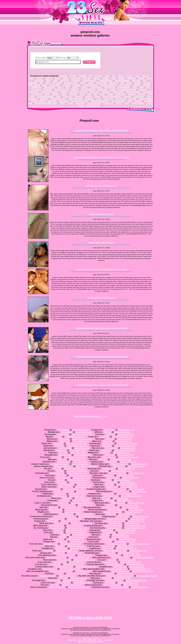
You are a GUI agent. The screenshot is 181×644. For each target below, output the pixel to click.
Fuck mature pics (66, 485)
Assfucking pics (66, 514)
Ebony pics (58, 443)
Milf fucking (118, 92)
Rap (67, 87)
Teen (137, 76)
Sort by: (69, 58)
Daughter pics (120, 567)
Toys (127, 103)
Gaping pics (107, 530)
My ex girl (89, 99)
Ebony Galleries (83, 640)
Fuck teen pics (51, 544)
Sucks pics (107, 446)
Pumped (44, 99)
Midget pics (105, 453)
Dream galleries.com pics (115, 551)
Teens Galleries (109, 640)
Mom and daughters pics (61, 571)
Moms (141, 78)
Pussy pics (56, 457)
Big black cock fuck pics (114, 521)
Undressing (33, 92)
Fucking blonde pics (113, 526)
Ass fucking (148, 92)
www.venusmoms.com (82, 439)
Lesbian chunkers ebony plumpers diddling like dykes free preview (101, 269)
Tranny (138, 83)
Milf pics (108, 432)
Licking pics (64, 500)
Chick (102, 94)
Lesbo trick (108, 103)
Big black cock (71, 83)
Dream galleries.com (112, 96)
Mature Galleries (73, 640)
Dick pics (104, 471)
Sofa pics (103, 459)
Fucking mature (38, 101)
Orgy (114, 78)
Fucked (73, 76)
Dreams (128, 96)
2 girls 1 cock (96, 87)
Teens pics (67, 498)
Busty (58, 78)
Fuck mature (34, 85)
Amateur (147, 85)
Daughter (52, 101)
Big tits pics (64, 439)
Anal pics (59, 573)
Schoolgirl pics (53, 580)
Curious (141, 94)
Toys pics (55, 585)
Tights (70, 103)
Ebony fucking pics (112, 585)
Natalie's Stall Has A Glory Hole (101, 214)
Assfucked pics (57, 473)
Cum (99, 99)
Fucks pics (104, 437)
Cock (107, 76)
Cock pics (110, 434)
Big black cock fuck (78, 92)
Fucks (121, 76)
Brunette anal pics (48, 576)
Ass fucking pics (57, 528)
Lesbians (76, 80)
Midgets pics (56, 512)
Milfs (48, 80)
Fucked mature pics (115, 564)
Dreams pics (59, 553)
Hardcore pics (113, 478)
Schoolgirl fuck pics (114, 580)
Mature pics (64, 441)
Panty (97, 96)
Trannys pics (111, 482)
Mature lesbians (123, 80)
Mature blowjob (88, 90)
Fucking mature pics (64, 567)
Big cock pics (111, 448)
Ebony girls (110, 87)
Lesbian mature (89, 80)
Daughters (64, 101)
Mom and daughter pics (116, 569)
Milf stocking (125, 85)
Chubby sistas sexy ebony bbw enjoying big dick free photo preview (101, 357)
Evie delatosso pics (66, 555)
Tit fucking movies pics (116, 544)
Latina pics (109, 475)
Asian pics (111, 514)
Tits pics (60, 471)
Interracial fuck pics (120, 587)
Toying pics (110, 583)
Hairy (58, 96)
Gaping (56, 94)
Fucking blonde (133, 92)
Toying (119, 103)
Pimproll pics (63, 430)
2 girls (110, 94)
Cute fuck (68, 96)
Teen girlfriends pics (121, 558)
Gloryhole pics (63, 462)
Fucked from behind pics (65, 516)
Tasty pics (63, 578)
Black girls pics (61, 523)
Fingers (64, 92)
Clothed (137, 85)
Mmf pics (54, 507)
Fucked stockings (109, 85)
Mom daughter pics (121, 571)
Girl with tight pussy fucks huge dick (101, 298)
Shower (132, 94)
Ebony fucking (138, 103)
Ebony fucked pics (57, 587)
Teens (60, 87)
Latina (91, 83)
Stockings (32, 83)
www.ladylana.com (81, 441)
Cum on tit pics (59, 562)
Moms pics (110, 455)
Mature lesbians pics (63, 466)
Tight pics (110, 505)
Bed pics (105, 535)
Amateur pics (108, 494)
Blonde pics (61, 450)
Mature (145, 76)
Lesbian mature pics (60, 464)
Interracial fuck (93, 105)
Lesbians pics (111, 462)
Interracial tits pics (67, 505)
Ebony (39, 78)
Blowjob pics (67, 432)
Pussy (150, 78)
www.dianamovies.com (82, 434)
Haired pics (106, 450)
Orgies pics (109, 500)
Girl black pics (115, 523)
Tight (135, 87)
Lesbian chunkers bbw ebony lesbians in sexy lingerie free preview (101, 385)
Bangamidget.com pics (117, 519)
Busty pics (59, 446)
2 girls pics (59, 539)
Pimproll (63, 76)
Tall (95, 94)
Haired (106, 78)
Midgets (75, 90)
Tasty (62, 103)
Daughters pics (50, 569)
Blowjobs (132, 78)
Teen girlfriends (75, 99)
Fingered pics (109, 532)
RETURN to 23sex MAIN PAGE (91, 618)
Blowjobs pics (65, 455)
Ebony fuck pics (63, 478)
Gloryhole (64, 80)
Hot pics (61, 480)
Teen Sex (95, 638)
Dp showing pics (114, 528)
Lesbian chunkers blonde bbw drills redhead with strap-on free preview (101, 157)
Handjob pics (61, 548)
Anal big (138, 101)
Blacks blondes (62, 90)
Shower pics (62, 542)
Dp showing (37, 94)
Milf (91, 76)
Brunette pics (119, 466)
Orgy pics (63, 453)
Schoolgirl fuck (94, 103)
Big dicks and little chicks (46, 103)
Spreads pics (54, 489)
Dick (48, 83)
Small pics (107, 480)
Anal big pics (108, 573)
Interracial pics (65, 448)
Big (114, 76)
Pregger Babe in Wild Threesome (101, 243)
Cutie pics (65, 535)
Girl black (106, 92)
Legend (88, 96)
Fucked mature (146, 99)
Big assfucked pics (111, 507)
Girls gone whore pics (56, 558)
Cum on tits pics (110, 562)
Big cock (87, 78)
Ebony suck (55, 85)
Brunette (136, 80)
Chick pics (104, 537)
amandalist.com (92, 640)
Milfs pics (62, 459)
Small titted (139, 96)
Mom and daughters (100, 101)
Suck (64, 94)
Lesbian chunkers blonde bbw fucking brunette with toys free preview (101, 131)
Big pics (58, 437)
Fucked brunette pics (117, 489)
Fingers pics (52, 521)
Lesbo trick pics (63, 583)
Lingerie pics (112, 487)
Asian (112, 90)
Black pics (108, 441)
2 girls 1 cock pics (60, 503)
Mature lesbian (106, 80)
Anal (130, 101)
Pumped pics (115, 555)
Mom (45, 85)
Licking (75, 87)
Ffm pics (57, 469)
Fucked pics (109, 430)
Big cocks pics (109, 457)
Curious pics (106, 542)
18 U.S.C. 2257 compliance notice (90, 642)
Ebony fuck (102, 83)
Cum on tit (108, 99)
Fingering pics (123, 516)
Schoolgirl (80, 103)
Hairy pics (60, 546)
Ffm (145, 80)
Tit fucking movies (45, 96)
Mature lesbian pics (119, 464)
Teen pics (110, 439)
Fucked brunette (91, 85)
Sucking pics (108, 443)
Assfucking (102, 90)
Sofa (55, 80)
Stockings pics (109, 469)
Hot (122, 83)
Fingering (143, 90)
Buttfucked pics (60, 496)
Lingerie (67, 85)
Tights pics (106, 578)
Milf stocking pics (121, 491)
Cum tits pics (55, 564)
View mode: (47, 58)
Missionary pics (109, 539)
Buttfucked (37, 87)
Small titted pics (108, 553)
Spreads (77, 85)
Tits (41, 83)
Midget (122, 78)
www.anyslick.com (80, 430)
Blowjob (83, 76)
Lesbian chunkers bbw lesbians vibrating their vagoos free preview (101, 328)
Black (31, 78)
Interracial (76, 78)
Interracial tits (124, 87)
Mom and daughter (80, 101)
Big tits (129, 76)
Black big (48, 90)
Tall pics (63, 537)
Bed (89, 94)
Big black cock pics (117, 473)
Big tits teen (49, 87)
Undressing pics (57, 519)
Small (129, 83)
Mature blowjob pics (113, 512)
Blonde (97, 78)
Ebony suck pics (65, 487)
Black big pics (56, 510)
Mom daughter (118, 101)
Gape (47, 94)
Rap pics (106, 498)
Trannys (147, 83)
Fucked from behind (127, 90)
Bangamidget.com (49, 92)
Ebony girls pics (118, 503)
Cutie (82, 94)
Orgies (84, 87)
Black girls (95, 92)
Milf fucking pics (56, 526)
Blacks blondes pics (117, 510)
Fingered (73, 94)
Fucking (99, 76)
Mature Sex (100, 640)
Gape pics (58, 530)
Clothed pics (60, 494)
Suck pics (59, 532)
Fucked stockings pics (64, 491)
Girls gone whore (58, 99)
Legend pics (108, 548)
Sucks (66, 78)
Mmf (142, 87)
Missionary (121, 94)
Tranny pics (61, 482)
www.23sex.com (125, 439)
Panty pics (48, 551)
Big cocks (39, 80)
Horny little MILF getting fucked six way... (101, 186)
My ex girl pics (64, 560)
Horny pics (61, 475)
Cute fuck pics (108, 546)
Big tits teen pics (111, 496)
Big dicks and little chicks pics (120, 576)
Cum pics (112, 560)
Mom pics (109, 485)
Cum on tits (121, 99)
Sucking (49, 78)
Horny (83, 83)
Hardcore (114, 83)
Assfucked (57, 83)
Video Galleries (88, 638)
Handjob (79, 96)
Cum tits (132, 99)
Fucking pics (63, 434)
